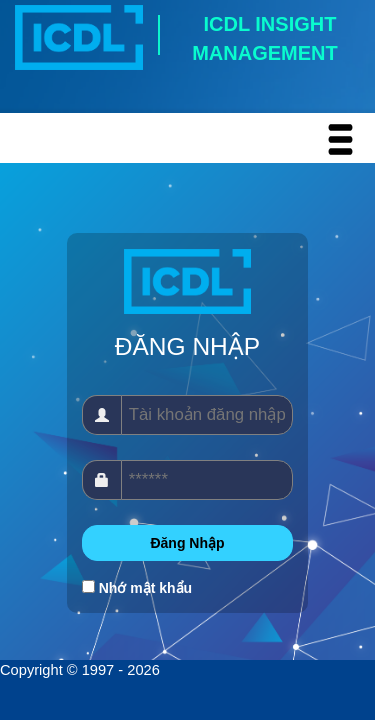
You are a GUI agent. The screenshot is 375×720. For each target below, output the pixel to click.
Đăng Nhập (187, 543)
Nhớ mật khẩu (145, 588)
